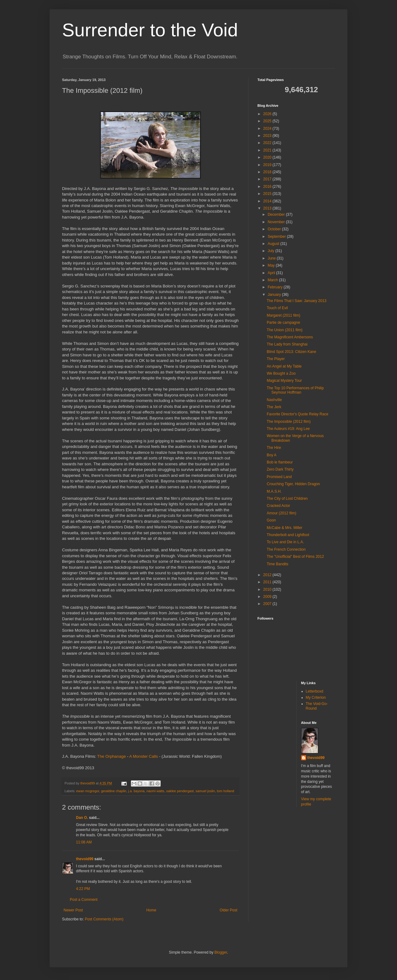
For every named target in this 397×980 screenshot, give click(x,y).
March (273, 280)
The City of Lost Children (287, 499)
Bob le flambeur (280, 462)
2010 (268, 589)
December (277, 215)
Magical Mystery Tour (284, 381)
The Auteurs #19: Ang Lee (288, 429)
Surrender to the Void (150, 30)
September (277, 237)
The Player (276, 359)
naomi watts (155, 791)
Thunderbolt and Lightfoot (288, 535)
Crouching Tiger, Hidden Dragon (293, 484)
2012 (268, 575)
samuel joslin (205, 791)
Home (151, 910)
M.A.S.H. (274, 491)
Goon (271, 520)
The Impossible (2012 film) (289, 422)
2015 (268, 194)
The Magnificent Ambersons (290, 337)
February (276, 287)
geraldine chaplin (114, 791)
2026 (268, 114)
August (274, 244)
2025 (268, 121)
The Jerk (274, 407)
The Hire (274, 448)
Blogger (221, 952)
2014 (268, 201)
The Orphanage (111, 756)
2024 (268, 129)
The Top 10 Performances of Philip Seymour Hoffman (295, 390)
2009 (268, 597)
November (277, 222)
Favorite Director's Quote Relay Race (297, 414)
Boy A (272, 455)
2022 (268, 143)
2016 (268, 187)
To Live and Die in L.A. (285, 542)
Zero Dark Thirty (280, 469)
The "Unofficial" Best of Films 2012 (295, 557)
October (275, 229)
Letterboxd (315, 691)
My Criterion (316, 698)
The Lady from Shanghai (287, 344)
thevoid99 (85, 859)
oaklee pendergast (180, 791)
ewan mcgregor (88, 791)
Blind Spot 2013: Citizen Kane (291, 352)
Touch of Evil (277, 308)
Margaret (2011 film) (283, 315)
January (275, 295)
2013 (268, 208)
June (272, 258)
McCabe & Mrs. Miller (285, 528)
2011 (268, 582)
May (272, 265)
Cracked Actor (278, 506)
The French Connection (286, 549)
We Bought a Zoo (281, 373)
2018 (268, 172)
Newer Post (73, 910)
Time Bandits (278, 564)
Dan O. (82, 818)
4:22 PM (83, 889)
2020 (268, 157)
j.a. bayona (136, 791)
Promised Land (279, 477)
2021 (268, 150)
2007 (268, 604)
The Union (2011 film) (285, 330)
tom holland (225, 791)
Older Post (228, 910)
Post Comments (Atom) (104, 919)
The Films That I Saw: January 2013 (297, 301)
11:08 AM (84, 842)
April (272, 273)
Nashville (274, 400)
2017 (268, 179)
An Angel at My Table (284, 366)
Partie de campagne (283, 323)
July (272, 251)
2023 (268, 136)
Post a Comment (84, 900)
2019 (268, 165)
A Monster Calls (144, 756)
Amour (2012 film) (281, 513)
